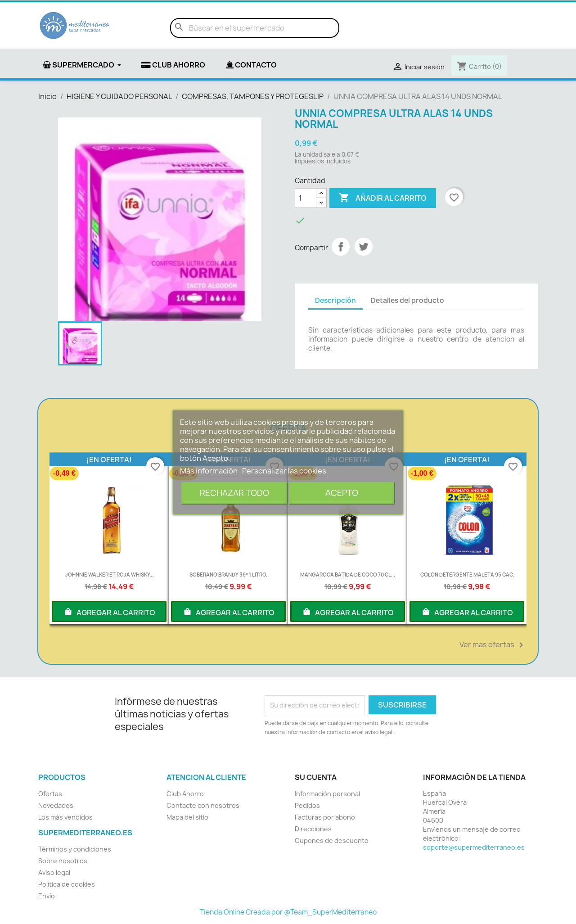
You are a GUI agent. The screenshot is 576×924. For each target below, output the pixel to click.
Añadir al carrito (383, 198)
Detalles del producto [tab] (407, 300)
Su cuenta (316, 777)
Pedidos (307, 805)
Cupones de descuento (332, 841)
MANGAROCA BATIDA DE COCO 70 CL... (348, 575)
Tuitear (364, 247)
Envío (47, 896)
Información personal (327, 794)
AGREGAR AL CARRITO (109, 612)
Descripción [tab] (335, 300)
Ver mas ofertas (493, 645)
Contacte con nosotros (203, 805)
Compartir (341, 247)
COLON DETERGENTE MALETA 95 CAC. (467, 575)
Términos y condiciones (75, 849)
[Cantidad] (306, 198)
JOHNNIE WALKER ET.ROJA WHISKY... (109, 575)
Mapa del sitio (187, 817)
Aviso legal (54, 872)
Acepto (342, 493)
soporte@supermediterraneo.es (474, 847)
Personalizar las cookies (284, 471)
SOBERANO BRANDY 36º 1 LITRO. (228, 575)
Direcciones (313, 829)
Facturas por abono (325, 817)
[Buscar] (255, 28)
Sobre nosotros (63, 861)
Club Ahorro (185, 794)
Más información (209, 471)
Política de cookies (67, 884)
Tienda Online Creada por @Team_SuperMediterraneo (288, 912)
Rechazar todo (234, 493)
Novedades (56, 805)
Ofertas (50, 794)
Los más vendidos (65, 817)
